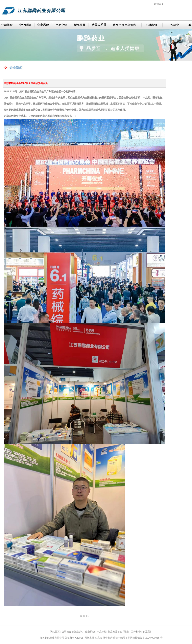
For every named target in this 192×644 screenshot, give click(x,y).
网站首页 (159, 4)
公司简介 (67, 632)
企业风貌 (90, 632)
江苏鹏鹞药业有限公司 (52, 638)
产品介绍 (102, 632)
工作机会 (136, 632)
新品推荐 (113, 632)
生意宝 (99, 638)
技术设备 (124, 632)
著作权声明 (109, 638)
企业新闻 (78, 632)
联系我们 (148, 632)
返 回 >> (85, 616)
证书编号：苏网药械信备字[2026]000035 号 (139, 638)
